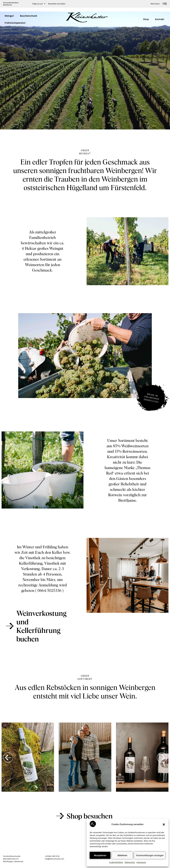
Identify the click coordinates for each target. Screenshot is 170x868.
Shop (146, 19)
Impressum (141, 862)
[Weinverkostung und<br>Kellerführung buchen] (10, 626)
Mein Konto (155, 4)
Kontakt (160, 19)
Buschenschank (29, 16)
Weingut (9, 16)
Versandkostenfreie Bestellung (11, 4)
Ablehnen (122, 855)
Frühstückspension (15, 23)
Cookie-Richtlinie (116, 862)
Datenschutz (130, 862)
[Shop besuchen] (60, 816)
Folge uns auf (39, 4)
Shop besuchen (90, 817)
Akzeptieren (100, 855)
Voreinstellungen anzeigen (150, 855)
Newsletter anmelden (57, 4)
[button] (164, 824)
